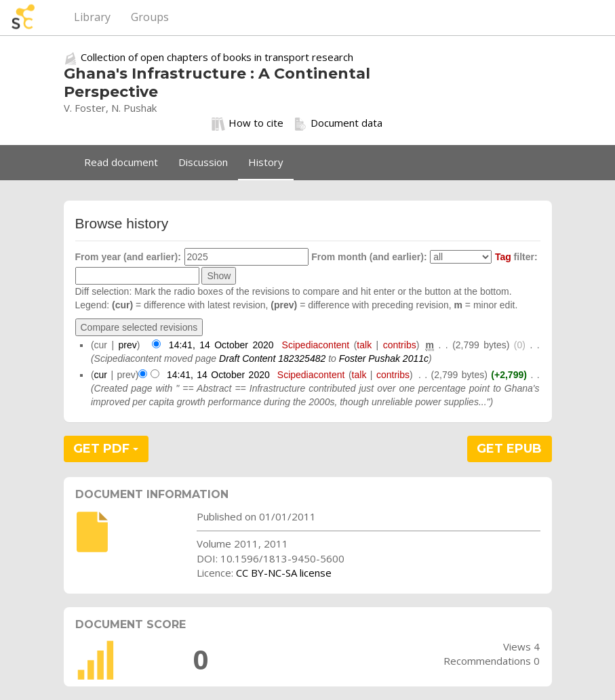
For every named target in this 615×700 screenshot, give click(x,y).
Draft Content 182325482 (272, 358)
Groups (150, 17)
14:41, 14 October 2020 (221, 345)
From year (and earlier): (128, 257)
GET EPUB (509, 449)
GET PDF (106, 449)
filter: (516, 257)
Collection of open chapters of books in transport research (217, 57)
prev (128, 345)
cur (101, 375)
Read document (121, 162)
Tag (503, 257)
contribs (400, 345)
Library (92, 17)
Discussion (203, 162)
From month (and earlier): (369, 257)
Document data (338, 123)
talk (364, 345)
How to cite (247, 123)
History (266, 162)
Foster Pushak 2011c (384, 358)
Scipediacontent (316, 345)
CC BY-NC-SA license (284, 573)
